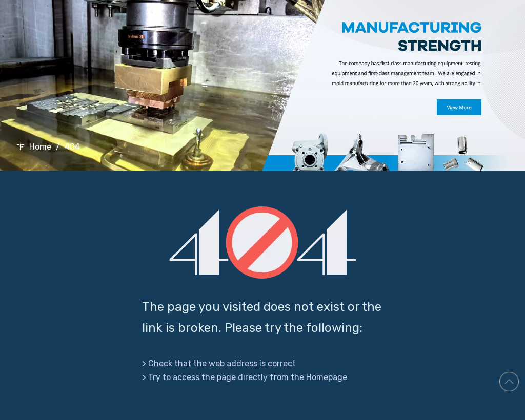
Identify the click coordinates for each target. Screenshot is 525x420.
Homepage (327, 377)
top (509, 382)
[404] (263, 243)
